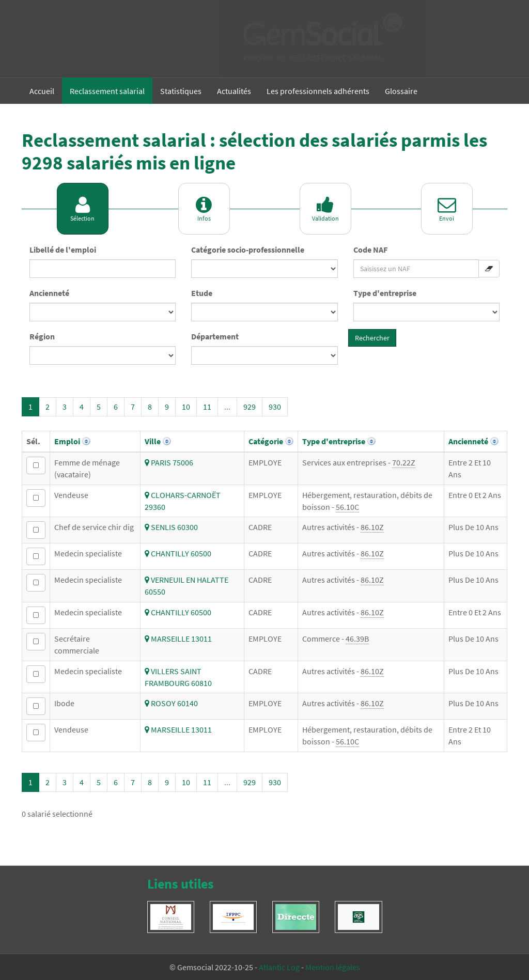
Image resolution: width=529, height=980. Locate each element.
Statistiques (181, 91)
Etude (202, 293)
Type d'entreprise (385, 293)
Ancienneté (49, 293)
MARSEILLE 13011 (178, 639)
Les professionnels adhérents (318, 91)
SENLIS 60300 (171, 527)
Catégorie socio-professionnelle (248, 250)
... (227, 407)
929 (250, 407)
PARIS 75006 (169, 462)
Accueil (42, 91)
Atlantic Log (279, 967)
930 (275, 407)
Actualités (234, 91)
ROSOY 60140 (171, 703)
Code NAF (370, 250)
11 (207, 407)
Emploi (67, 441)
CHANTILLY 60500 (178, 553)
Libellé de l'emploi (63, 250)
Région (42, 336)
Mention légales (333, 967)
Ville (153, 441)
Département (215, 336)
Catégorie (266, 441)
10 (186, 407)
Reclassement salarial (107, 91)
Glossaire (401, 91)
